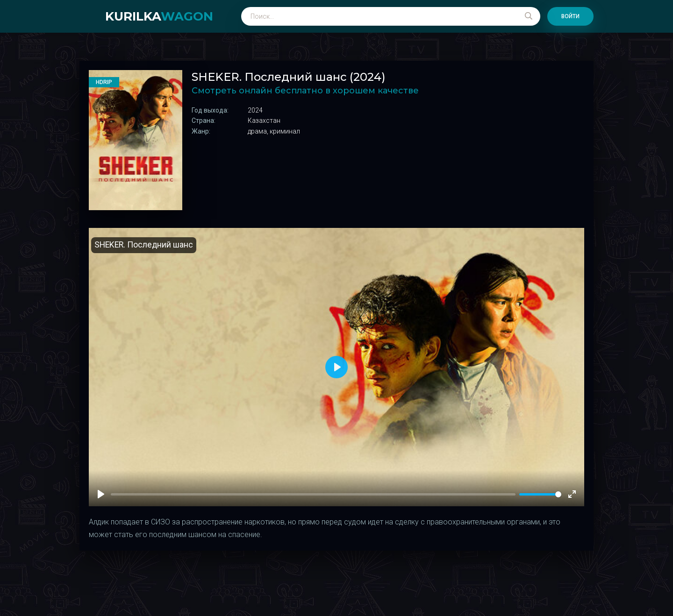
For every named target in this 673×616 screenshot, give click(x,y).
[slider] (540, 494)
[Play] (101, 494)
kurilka (159, 16)
